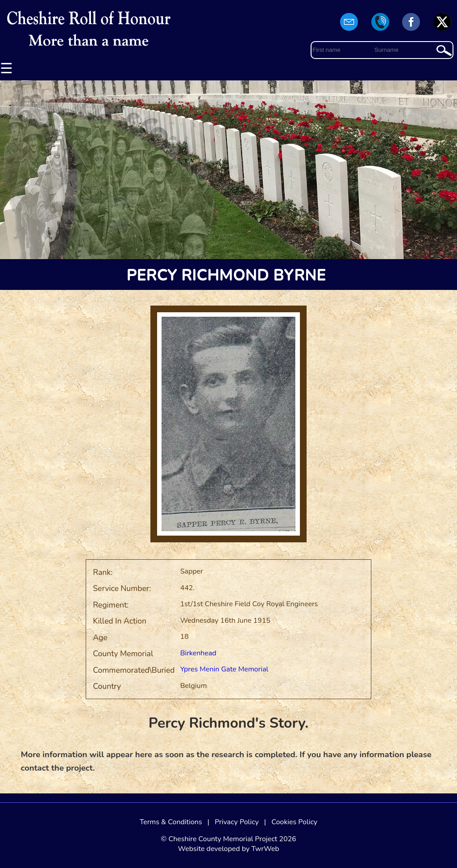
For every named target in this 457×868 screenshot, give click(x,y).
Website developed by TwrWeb (228, 849)
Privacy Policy (237, 822)
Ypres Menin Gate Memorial (224, 669)
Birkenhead (198, 653)
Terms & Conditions (171, 822)
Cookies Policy (294, 822)
